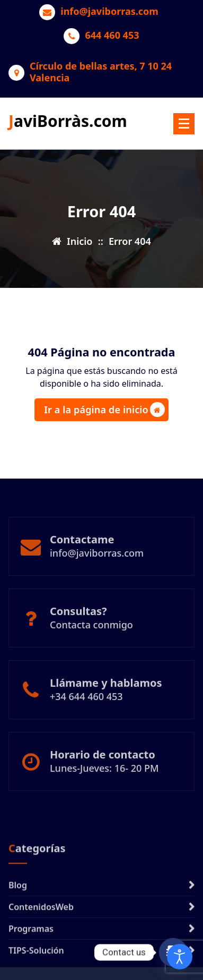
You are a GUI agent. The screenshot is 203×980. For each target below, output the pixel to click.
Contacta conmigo (91, 642)
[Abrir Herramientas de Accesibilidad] (180, 957)
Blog (18, 919)
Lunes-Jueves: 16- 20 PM (104, 785)
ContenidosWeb (41, 941)
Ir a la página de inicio (104, 410)
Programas (31, 963)
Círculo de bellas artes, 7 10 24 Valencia (101, 72)
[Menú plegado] (184, 124)
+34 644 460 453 (86, 713)
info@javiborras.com (109, 12)
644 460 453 (112, 36)
